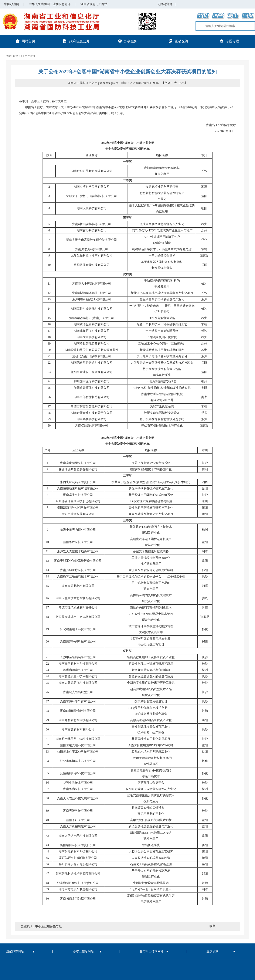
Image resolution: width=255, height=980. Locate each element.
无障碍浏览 (166, 4)
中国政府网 (12, 4)
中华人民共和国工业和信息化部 (50, 4)
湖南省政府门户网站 (94, 4)
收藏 (212, 926)
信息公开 (18, 56)
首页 (9, 56)
